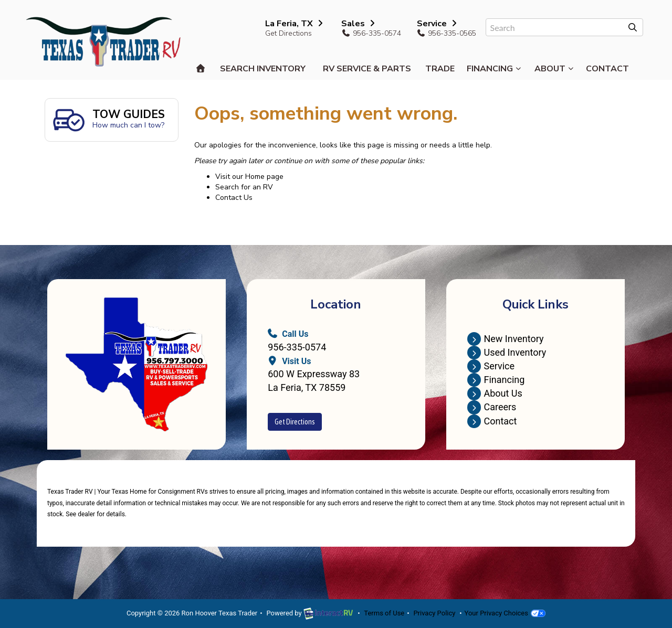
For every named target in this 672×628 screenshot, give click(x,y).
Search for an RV (244, 187)
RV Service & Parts (367, 69)
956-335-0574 (297, 347)
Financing (494, 69)
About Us (495, 393)
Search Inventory (263, 69)
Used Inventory (507, 352)
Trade (440, 69)
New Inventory (505, 339)
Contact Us (234, 198)
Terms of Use (384, 613)
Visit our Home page (249, 177)
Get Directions (288, 33)
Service (491, 366)
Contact (607, 69)
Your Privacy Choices (505, 613)
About (554, 69)
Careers (492, 407)
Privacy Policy (434, 613)
